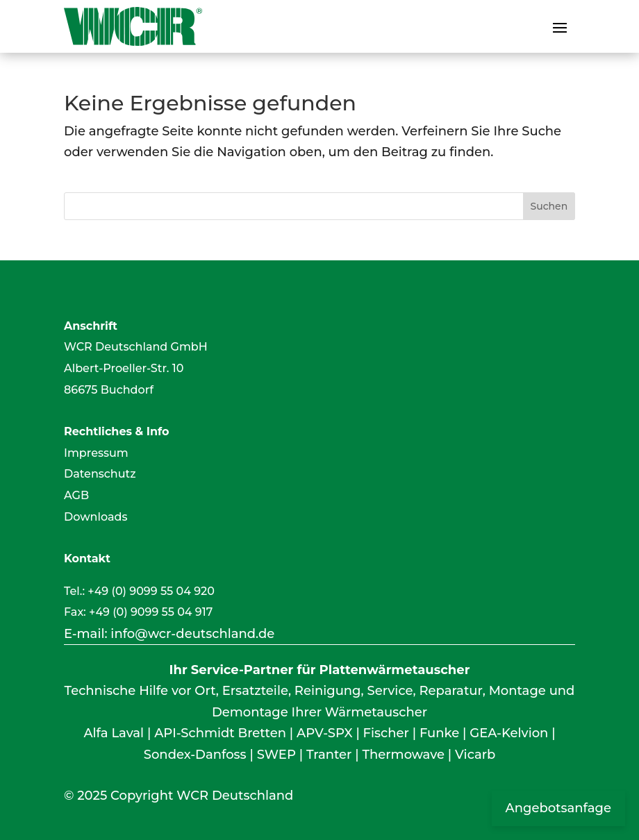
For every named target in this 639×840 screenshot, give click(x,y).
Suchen (549, 206)
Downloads (96, 517)
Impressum (96, 453)
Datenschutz (100, 474)
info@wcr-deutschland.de (192, 634)
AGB (76, 495)
